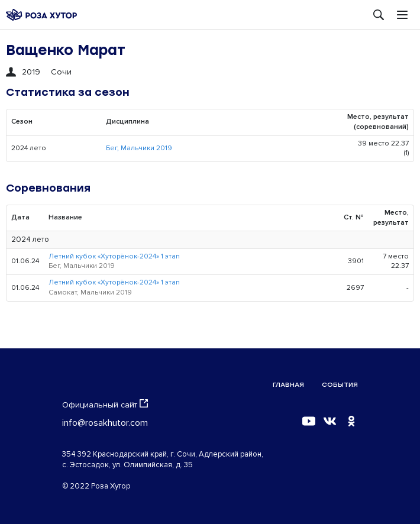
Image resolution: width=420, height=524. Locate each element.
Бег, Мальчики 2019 (139, 148)
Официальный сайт (105, 405)
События (340, 385)
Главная (288, 385)
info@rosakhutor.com (105, 423)
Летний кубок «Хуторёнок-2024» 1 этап (114, 256)
